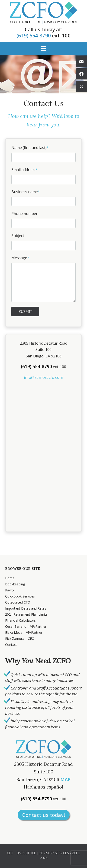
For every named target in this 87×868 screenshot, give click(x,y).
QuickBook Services (20, 596)
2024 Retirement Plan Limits (26, 614)
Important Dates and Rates (26, 608)
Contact (11, 645)
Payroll (10, 590)
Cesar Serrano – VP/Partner (26, 626)
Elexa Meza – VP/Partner (24, 632)
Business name (43, 198)
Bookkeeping (15, 584)
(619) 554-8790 (34, 36)
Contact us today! (44, 815)
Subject (43, 242)
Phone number (43, 220)
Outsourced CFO (18, 602)
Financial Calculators (20, 620)
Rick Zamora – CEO (20, 639)
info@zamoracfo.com (43, 377)
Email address (43, 176)
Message (43, 279)
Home (10, 578)
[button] (43, 49)
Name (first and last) (43, 154)
